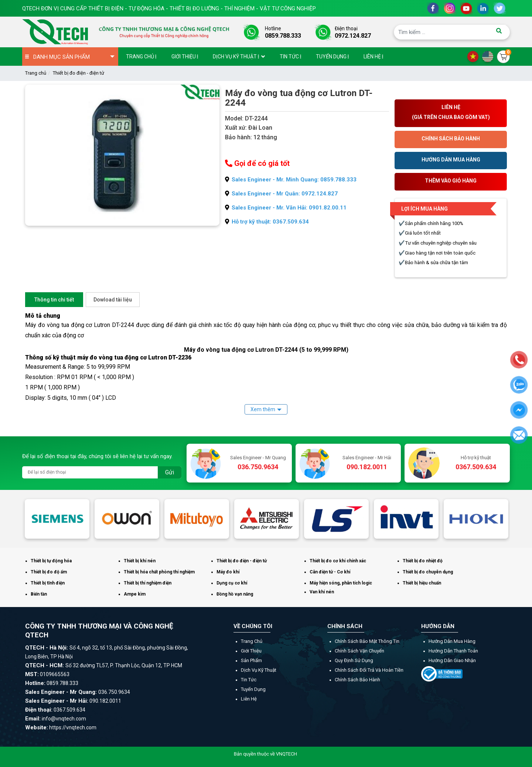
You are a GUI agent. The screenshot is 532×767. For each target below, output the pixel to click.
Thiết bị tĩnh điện (48, 583)
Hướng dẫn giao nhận (452, 660)
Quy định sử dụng (354, 660)
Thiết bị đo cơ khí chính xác (338, 561)
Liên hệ (249, 699)
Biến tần (39, 594)
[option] (57, 519)
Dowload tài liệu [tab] (113, 300)
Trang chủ (36, 73)
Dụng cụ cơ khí (232, 583)
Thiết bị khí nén (140, 561)
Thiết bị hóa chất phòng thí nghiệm (159, 572)
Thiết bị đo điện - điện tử (79, 73)
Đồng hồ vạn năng (235, 594)
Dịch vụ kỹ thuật (259, 670)
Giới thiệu (251, 651)
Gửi (170, 472)
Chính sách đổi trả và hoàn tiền (369, 670)
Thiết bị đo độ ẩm (49, 572)
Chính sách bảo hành (357, 680)
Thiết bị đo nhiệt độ (423, 561)
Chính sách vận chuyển (359, 651)
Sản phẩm (251, 660)
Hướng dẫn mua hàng (452, 641)
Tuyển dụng (253, 689)
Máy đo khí (228, 572)
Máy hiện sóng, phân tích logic (341, 583)
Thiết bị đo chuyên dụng (428, 572)
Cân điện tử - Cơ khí (330, 572)
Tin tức (249, 680)
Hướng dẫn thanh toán (453, 651)
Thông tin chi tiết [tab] (54, 300)
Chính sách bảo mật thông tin (367, 641)
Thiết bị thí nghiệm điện (148, 583)
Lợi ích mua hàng (424, 209)
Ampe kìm (135, 594)
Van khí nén (322, 592)
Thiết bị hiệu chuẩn (422, 583)
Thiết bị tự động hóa (51, 561)
